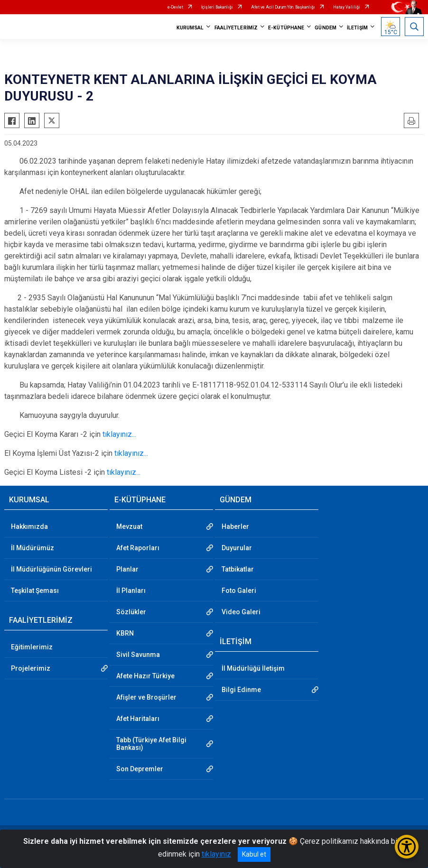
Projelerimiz (31, 668)
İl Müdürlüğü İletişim (253, 668)
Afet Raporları (138, 548)
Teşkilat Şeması (35, 591)
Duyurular (237, 548)
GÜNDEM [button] (326, 28)
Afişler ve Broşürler (146, 697)
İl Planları (131, 591)
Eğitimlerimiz (32, 647)
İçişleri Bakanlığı (217, 7)
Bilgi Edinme (241, 690)
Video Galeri (241, 612)
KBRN (125, 633)
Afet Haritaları (138, 719)
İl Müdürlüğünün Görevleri (51, 569)
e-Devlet (175, 7)
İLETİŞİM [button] (357, 28)
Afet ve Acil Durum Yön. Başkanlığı (283, 7)
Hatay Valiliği (347, 7)
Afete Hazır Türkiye (145, 676)
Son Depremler (140, 769)
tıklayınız (216, 854)
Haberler (235, 526)
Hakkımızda (29, 526)
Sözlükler (131, 612)
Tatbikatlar (238, 569)
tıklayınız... (119, 434)
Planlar (127, 569)
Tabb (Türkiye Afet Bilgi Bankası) (151, 744)
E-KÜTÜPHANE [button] (286, 28)
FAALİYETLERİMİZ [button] (236, 28)
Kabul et (254, 854)
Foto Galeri (239, 591)
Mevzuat (129, 526)
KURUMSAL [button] (190, 28)
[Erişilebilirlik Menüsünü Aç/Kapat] (407, 847)
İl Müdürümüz (33, 548)
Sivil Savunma (138, 655)
